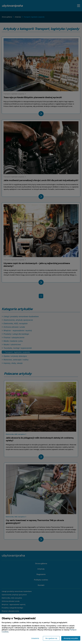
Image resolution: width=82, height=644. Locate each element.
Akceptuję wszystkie (71, 638)
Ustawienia (35, 638)
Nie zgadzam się (51, 638)
